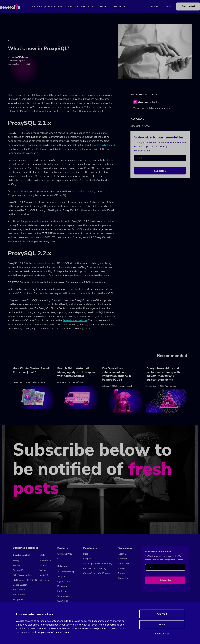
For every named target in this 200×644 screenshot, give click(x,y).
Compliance (124, 564)
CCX (94, 7)
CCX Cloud (63, 601)
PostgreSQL (19, 570)
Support (150, 7)
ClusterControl (77, 7)
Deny (162, 625)
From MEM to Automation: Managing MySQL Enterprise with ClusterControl (76, 372)
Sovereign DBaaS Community (98, 564)
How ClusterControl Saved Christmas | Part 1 (31, 370)
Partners (122, 573)
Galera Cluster (20, 585)
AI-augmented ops (66, 572)
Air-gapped (63, 577)
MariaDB (17, 565)
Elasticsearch (19, 595)
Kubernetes (63, 586)
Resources (123, 7)
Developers (90, 548)
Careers (122, 568)
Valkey (43, 570)
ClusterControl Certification (97, 573)
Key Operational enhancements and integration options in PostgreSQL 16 (116, 374)
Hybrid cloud (64, 581)
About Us (123, 554)
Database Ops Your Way (48, 7)
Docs (86, 554)
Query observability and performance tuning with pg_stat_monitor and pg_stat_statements (163, 374)
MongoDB (18, 599)
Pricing (107, 7)
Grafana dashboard (104, 145)
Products (63, 548)
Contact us (123, 559)
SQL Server (45, 580)
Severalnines (126, 548)
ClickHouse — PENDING (25, 580)
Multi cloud (63, 591)
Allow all (162, 614)
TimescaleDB (19, 590)
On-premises (64, 596)
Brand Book (124, 578)
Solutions (63, 566)
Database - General (141, 127)
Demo (163, 7)
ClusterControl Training (95, 568)
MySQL (16, 561)
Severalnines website (75, 321)
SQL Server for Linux (23, 575)
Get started (184, 6)
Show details (162, 634)
